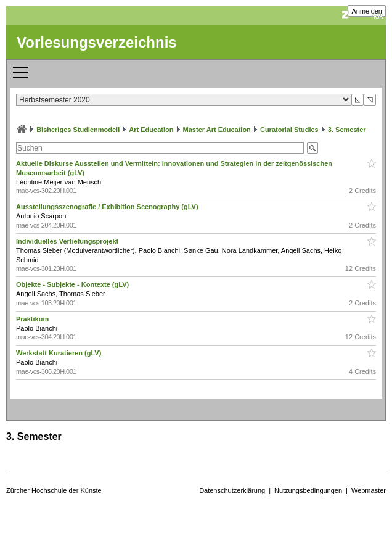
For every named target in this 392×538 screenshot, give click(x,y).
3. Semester (347, 130)
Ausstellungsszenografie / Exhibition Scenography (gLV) (108, 207)
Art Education (151, 130)
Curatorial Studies (289, 130)
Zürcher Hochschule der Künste (54, 490)
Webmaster (369, 490)
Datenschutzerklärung (232, 490)
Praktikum (33, 319)
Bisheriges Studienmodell (78, 130)
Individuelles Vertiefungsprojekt (68, 241)
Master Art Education (217, 130)
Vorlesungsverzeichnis (97, 42)
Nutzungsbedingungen (308, 490)
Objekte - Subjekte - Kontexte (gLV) (73, 284)
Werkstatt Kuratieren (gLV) (59, 353)
